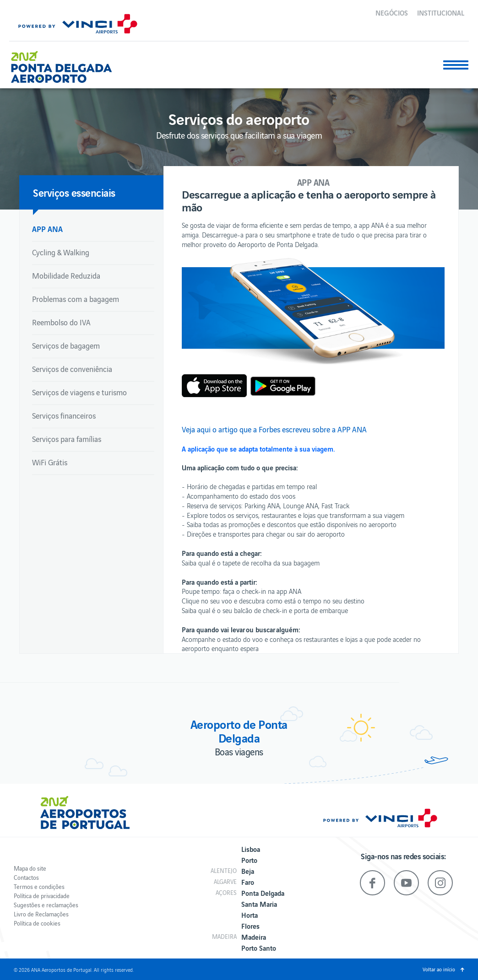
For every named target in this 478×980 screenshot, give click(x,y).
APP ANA (47, 229)
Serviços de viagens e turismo (79, 392)
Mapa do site (30, 868)
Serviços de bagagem (66, 345)
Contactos (26, 877)
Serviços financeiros (64, 415)
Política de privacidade (42, 896)
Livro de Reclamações (41, 914)
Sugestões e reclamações (46, 905)
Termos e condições (39, 886)
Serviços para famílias (67, 439)
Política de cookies (37, 923)
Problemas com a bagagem (76, 299)
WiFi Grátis (50, 462)
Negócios (392, 12)
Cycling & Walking (61, 252)
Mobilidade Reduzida (66, 275)
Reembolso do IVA (61, 322)
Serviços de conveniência (72, 369)
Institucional (441, 12)
